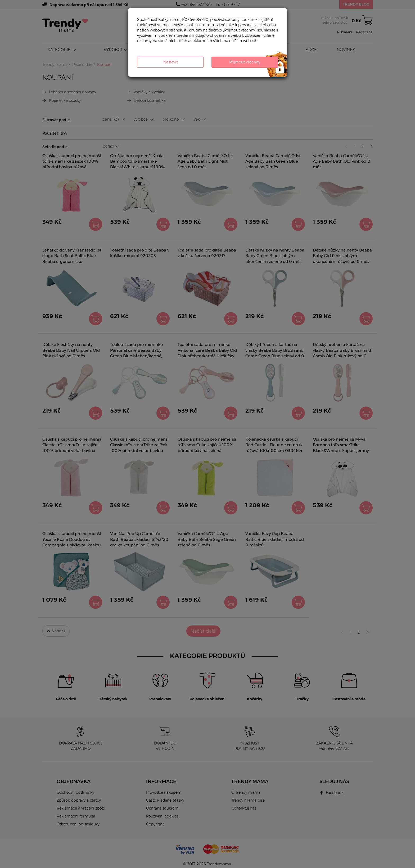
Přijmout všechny (245, 62)
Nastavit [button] (170, 62)
